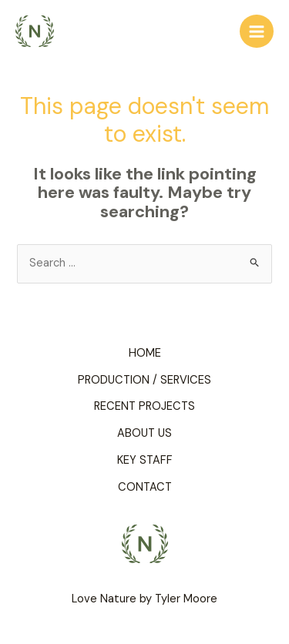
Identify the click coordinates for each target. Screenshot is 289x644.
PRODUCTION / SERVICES (144, 380)
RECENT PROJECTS (144, 406)
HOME (145, 353)
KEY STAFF (145, 460)
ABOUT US (144, 433)
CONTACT (145, 487)
